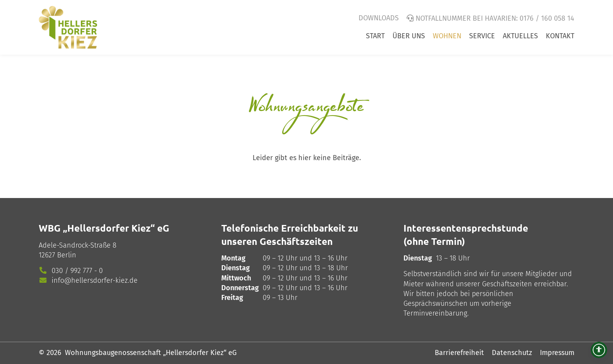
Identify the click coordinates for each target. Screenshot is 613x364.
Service (482, 36)
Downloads (379, 18)
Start (375, 36)
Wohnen (447, 36)
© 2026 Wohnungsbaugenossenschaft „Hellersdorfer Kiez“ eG (138, 353)
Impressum (557, 353)
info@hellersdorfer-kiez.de (95, 280)
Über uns (409, 36)
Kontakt (560, 36)
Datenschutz (512, 353)
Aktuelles (520, 36)
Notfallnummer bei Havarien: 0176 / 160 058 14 (495, 18)
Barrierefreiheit (459, 353)
